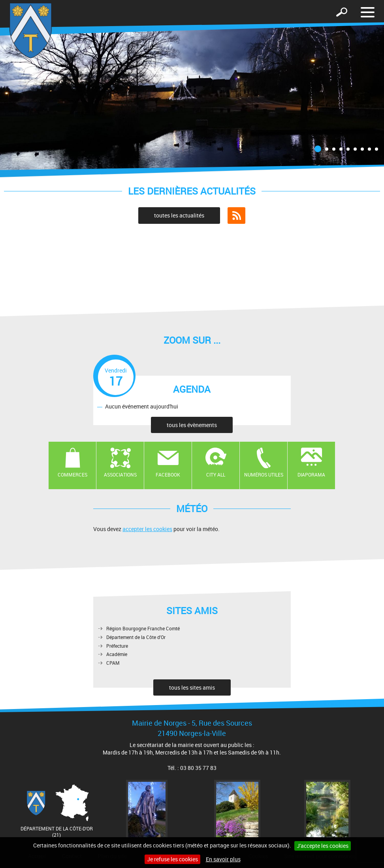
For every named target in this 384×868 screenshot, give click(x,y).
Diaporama (311, 475)
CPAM (113, 663)
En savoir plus (223, 859)
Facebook (168, 475)
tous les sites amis (192, 687)
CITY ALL (216, 475)
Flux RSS (236, 216)
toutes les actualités (179, 215)
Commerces (72, 475)
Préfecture (117, 646)
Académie (117, 654)
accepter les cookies (147, 529)
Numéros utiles (264, 475)
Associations (120, 475)
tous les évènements (192, 425)
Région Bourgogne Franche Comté (143, 628)
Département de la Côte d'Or (136, 637)
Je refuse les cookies (172, 859)
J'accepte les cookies (323, 846)
